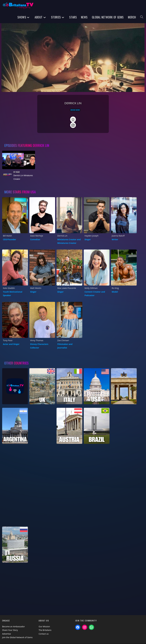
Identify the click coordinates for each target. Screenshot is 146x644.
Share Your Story (10, 630)
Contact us (44, 634)
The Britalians (45, 630)
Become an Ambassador (13, 626)
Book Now (75, 110)
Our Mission (44, 626)
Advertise (7, 634)
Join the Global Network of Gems (17, 637)
